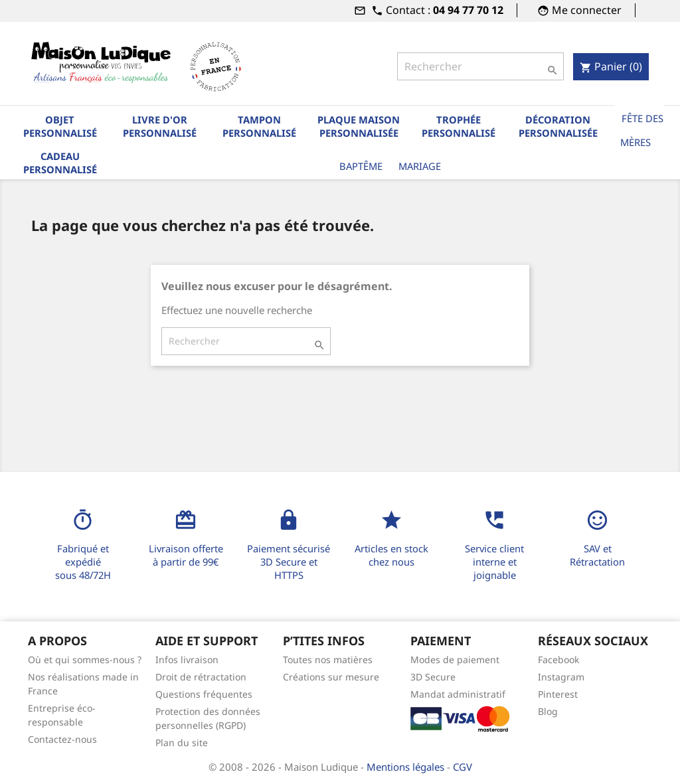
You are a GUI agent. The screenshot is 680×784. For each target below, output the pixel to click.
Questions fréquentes (204, 694)
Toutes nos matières (328, 660)
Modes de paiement (455, 660)
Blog (548, 711)
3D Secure (433, 677)
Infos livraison (187, 660)
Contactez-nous (62, 739)
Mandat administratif (458, 694)
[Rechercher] (480, 66)
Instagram (561, 677)
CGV (463, 767)
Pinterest (558, 694)
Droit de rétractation (201, 677)
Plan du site (182, 743)
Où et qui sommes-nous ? (85, 660)
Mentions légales (407, 767)
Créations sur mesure (331, 677)
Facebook (558, 660)
